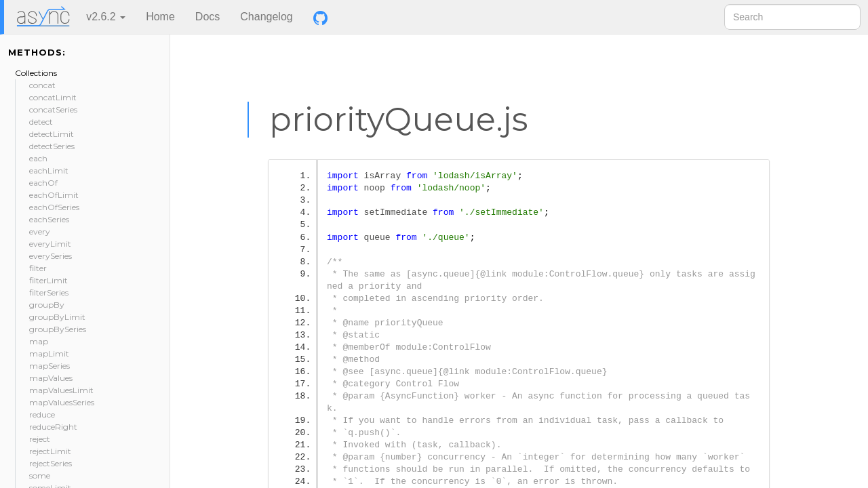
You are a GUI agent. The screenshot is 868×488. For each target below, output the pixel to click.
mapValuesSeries (62, 402)
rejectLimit (50, 451)
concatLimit (53, 97)
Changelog (266, 17)
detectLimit (52, 134)
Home (160, 17)
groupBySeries (58, 329)
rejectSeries (51, 463)
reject (40, 439)
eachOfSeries (54, 207)
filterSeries (49, 292)
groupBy (47, 305)
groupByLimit (57, 317)
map (39, 341)
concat (42, 85)
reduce (42, 414)
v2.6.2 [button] (106, 17)
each (38, 158)
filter (38, 268)
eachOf (43, 183)
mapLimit (49, 353)
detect (41, 122)
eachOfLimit (54, 195)
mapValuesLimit (61, 390)
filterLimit (48, 280)
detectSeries (52, 146)
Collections (36, 73)
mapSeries (50, 366)
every (40, 231)
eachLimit (49, 170)
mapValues (51, 378)
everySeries (51, 256)
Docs (208, 17)
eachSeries (49, 219)
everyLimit (50, 244)
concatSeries (53, 109)
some (40, 475)
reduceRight (53, 427)
